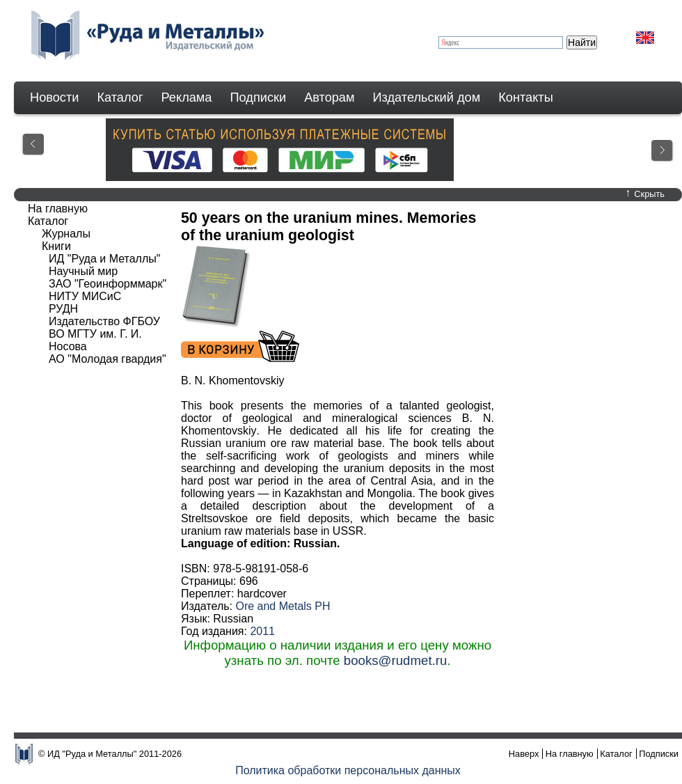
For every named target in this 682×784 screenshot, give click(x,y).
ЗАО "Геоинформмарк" (108, 284)
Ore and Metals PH (283, 606)
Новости (54, 97)
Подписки (259, 97)
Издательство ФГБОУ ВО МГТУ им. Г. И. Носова (104, 334)
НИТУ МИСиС (85, 296)
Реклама (187, 97)
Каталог (120, 97)
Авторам (329, 97)
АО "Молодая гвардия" (108, 359)
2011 (262, 631)
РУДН (63, 309)
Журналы (66, 234)
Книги (56, 246)
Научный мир (83, 271)
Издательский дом (427, 97)
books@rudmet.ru (396, 660)
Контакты (526, 97)
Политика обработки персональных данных (348, 770)
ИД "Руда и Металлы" (104, 259)
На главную (58, 209)
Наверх (524, 754)
